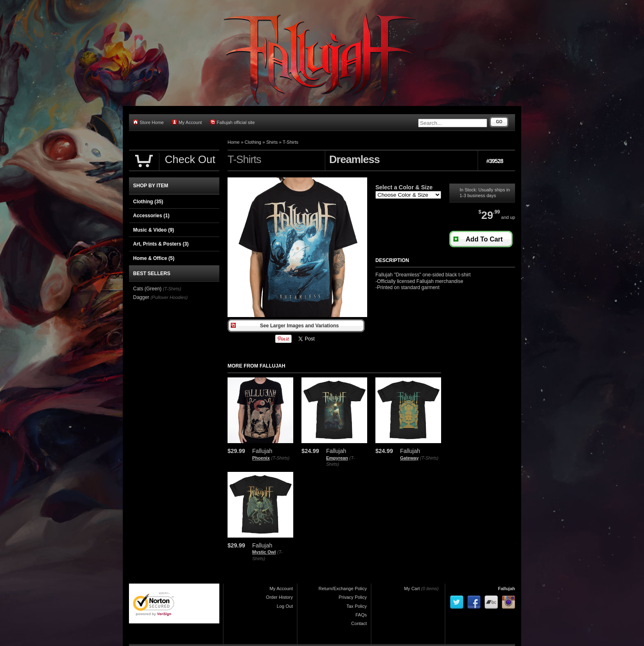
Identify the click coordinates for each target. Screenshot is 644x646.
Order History (279, 597)
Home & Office (154, 258)
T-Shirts (290, 142)
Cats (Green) (147, 289)
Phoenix (261, 458)
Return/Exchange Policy (343, 589)
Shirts (272, 142)
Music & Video (154, 230)
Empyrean (337, 458)
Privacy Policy (353, 597)
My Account (187, 122)
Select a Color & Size (404, 187)
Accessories (151, 216)
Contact (359, 623)
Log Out (285, 606)
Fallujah (506, 589)
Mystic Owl (264, 552)
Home (233, 142)
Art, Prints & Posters (161, 244)
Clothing (253, 142)
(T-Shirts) (280, 458)
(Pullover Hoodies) (169, 297)
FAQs (361, 615)
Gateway (409, 458)
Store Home (148, 122)
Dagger (141, 297)
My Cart (412, 589)
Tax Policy (356, 606)
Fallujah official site (233, 122)
